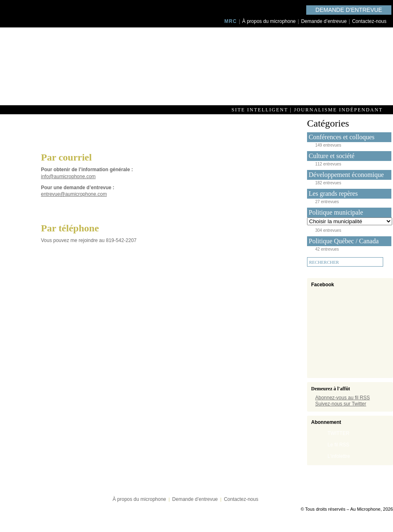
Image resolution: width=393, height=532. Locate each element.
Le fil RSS (338, 445)
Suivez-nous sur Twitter (341, 404)
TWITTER (338, 433)
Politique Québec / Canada (344, 241)
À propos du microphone (269, 21)
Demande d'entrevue (349, 10)
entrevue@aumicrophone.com (74, 194)
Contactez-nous (369, 21)
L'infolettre (339, 456)
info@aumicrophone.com (68, 177)
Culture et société (332, 156)
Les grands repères (333, 194)
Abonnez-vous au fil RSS (342, 398)
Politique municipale (336, 212)
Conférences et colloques (342, 137)
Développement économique (346, 175)
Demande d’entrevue (324, 21)
